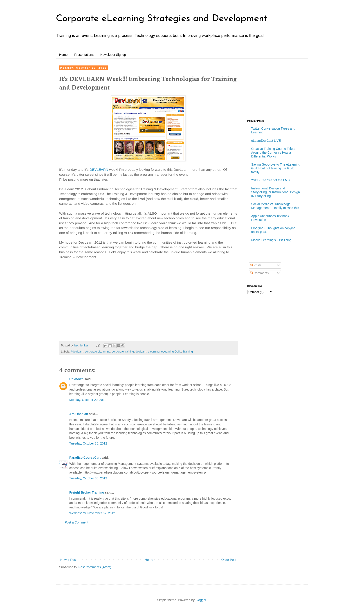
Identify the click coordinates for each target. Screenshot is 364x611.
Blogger (201, 600)
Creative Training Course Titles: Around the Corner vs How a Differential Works (273, 153)
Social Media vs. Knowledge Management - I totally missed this (275, 206)
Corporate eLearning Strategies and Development (162, 19)
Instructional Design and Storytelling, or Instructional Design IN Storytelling (276, 192)
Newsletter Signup (113, 55)
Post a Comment (76, 522)
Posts (256, 265)
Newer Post (68, 560)
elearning (154, 352)
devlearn (141, 352)
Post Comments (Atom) (95, 567)
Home (63, 55)
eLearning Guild (171, 352)
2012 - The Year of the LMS (271, 180)
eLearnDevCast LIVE (266, 141)
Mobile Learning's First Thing (271, 240)
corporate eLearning (98, 352)
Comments (259, 273)
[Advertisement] (148, 541)
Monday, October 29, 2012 (88, 400)
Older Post (229, 560)
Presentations (84, 55)
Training (188, 352)
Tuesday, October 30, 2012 (88, 443)
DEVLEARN (99, 170)
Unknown (76, 379)
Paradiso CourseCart (85, 458)
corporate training (123, 352)
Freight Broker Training (87, 492)
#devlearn (77, 352)
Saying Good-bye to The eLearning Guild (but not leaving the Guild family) (276, 168)
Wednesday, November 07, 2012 (92, 513)
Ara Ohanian (79, 414)
